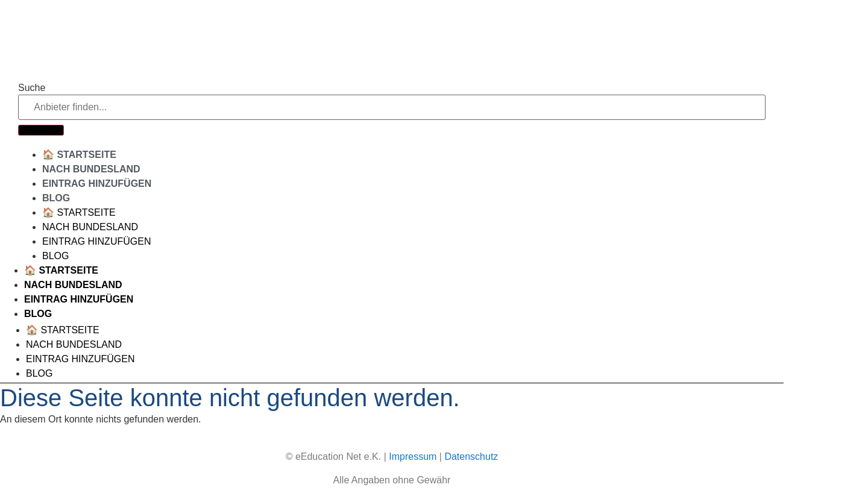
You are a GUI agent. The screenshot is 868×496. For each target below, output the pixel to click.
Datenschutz (471, 457)
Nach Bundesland (91, 169)
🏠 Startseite (79, 155)
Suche (32, 88)
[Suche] (41, 130)
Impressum (413, 457)
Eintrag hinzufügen (97, 184)
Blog (56, 198)
